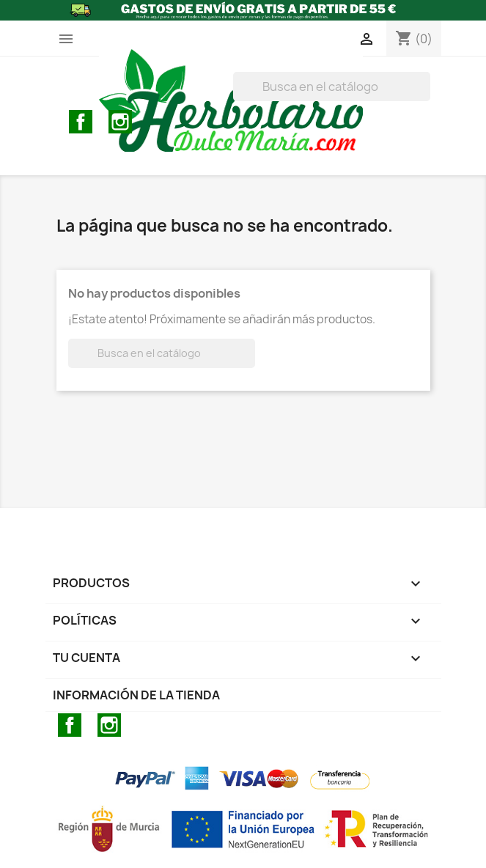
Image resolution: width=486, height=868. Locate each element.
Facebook (81, 122)
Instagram (120, 122)
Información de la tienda (136, 695)
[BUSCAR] (332, 87)
